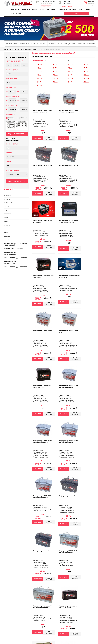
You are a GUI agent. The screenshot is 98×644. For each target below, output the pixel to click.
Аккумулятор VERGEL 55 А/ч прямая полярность (43, 111)
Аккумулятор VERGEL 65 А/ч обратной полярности (43, 442)
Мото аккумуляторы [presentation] (39, 44)
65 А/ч (55, 68)
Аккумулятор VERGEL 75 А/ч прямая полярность (68, 442)
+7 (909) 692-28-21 (67, 3)
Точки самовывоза (46, 5)
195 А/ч (55, 82)
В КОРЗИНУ (38, 138)
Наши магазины (52, 10)
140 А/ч (71, 78)
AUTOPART (8, 199)
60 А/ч (40, 68)
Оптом (80, 10)
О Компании (26, 10)
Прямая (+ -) (11, 119)
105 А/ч (71, 75)
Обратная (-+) (24, 119)
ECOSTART (8, 214)
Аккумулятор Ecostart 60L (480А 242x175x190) (44, 276)
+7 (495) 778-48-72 (67, 2)
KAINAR (7, 218)
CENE (6, 210)
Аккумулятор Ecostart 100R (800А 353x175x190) (68, 607)
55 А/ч (86, 65)
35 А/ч (55, 65)
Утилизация (63, 10)
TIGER (6, 221)
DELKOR (7, 240)
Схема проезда (45, 7)
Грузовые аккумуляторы (14, 249)
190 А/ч (40, 82)
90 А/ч (86, 71)
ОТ (6, 92)
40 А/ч (71, 65)
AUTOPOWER (8, 203)
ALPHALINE (8, 196)
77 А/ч (40, 71)
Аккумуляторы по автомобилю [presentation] (17, 44)
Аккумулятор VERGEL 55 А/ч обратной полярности (68, 111)
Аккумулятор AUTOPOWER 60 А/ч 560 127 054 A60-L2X (69, 221)
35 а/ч (40, 65)
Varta (6, 232)
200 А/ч (71, 82)
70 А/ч (71, 68)
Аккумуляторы (15, 10)
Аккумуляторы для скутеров (16, 267)
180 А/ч (86, 78)
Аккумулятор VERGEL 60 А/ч (43, 331)
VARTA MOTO (8, 225)
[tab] (17, 44)
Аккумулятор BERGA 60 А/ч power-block (42, 221)
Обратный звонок (67, 7)
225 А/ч (40, 85)
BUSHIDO (7, 236)
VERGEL (7, 229)
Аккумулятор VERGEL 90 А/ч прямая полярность (68, 552)
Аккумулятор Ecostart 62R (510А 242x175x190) (42, 387)
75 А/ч (86, 68)
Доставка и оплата (38, 10)
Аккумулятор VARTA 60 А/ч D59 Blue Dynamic (69, 276)
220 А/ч (86, 82)
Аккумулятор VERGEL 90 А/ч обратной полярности (43, 607)
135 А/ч (55, 78)
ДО (18, 92)
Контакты (73, 10)
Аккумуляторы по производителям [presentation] (62, 44)
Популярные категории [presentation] (86, 44)
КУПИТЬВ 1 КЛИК (49, 138)
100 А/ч (55, 75)
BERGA (6, 207)
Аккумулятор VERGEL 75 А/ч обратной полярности (43, 497)
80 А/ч (55, 71)
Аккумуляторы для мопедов (16, 258)
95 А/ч (40, 75)
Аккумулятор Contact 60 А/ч (42, 165)
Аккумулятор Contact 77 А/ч (68, 496)
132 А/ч (40, 78)
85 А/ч (71, 71)
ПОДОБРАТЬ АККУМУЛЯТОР (17, 134)
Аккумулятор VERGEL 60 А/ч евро (68, 332)
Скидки (87, 10)
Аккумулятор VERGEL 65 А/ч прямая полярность (68, 387)
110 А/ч (86, 75)
